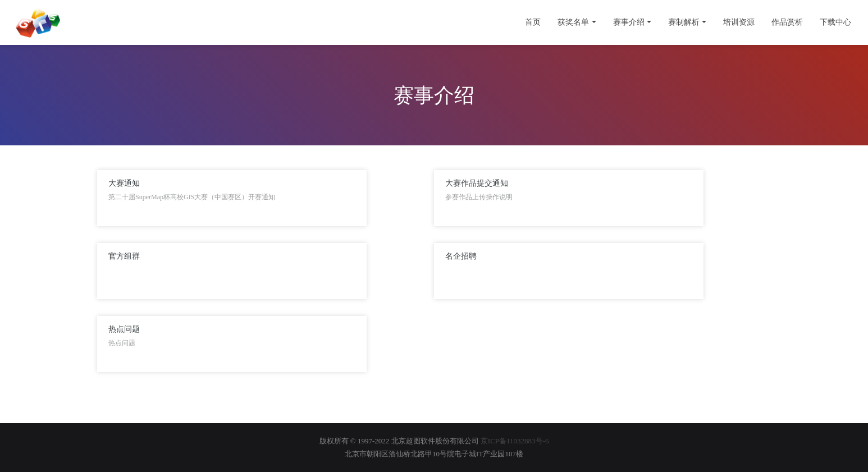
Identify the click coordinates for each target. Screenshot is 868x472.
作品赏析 (787, 22)
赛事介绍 (629, 22)
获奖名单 (573, 22)
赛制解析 (684, 22)
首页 (533, 22)
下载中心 (835, 22)
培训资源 (739, 22)
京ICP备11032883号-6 (515, 441)
